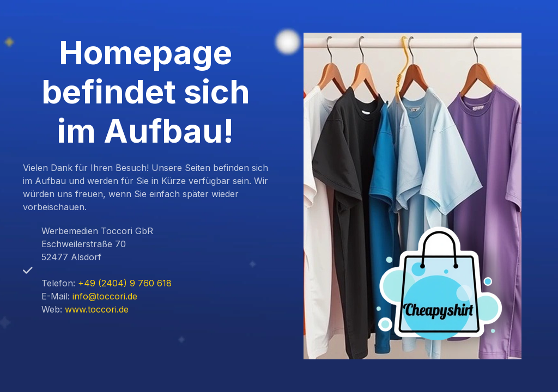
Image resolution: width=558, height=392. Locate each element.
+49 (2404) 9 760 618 (125, 283)
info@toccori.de (105, 296)
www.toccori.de (97, 309)
